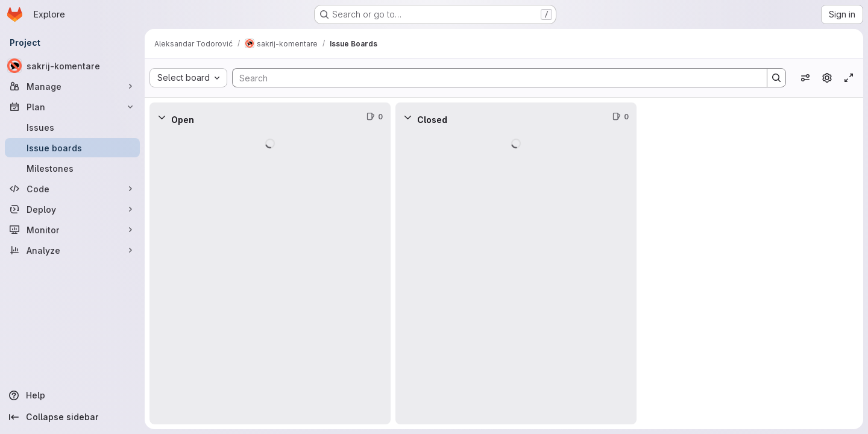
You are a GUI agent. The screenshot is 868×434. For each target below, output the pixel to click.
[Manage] (72, 86)
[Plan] (72, 107)
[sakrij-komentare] (72, 66)
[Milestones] (72, 168)
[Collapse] (162, 117)
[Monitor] (72, 230)
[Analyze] (72, 250)
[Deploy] (72, 209)
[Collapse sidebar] (72, 417)
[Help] (72, 395)
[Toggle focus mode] (849, 78)
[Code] (72, 189)
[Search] (494, 78)
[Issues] (72, 127)
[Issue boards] (72, 148)
